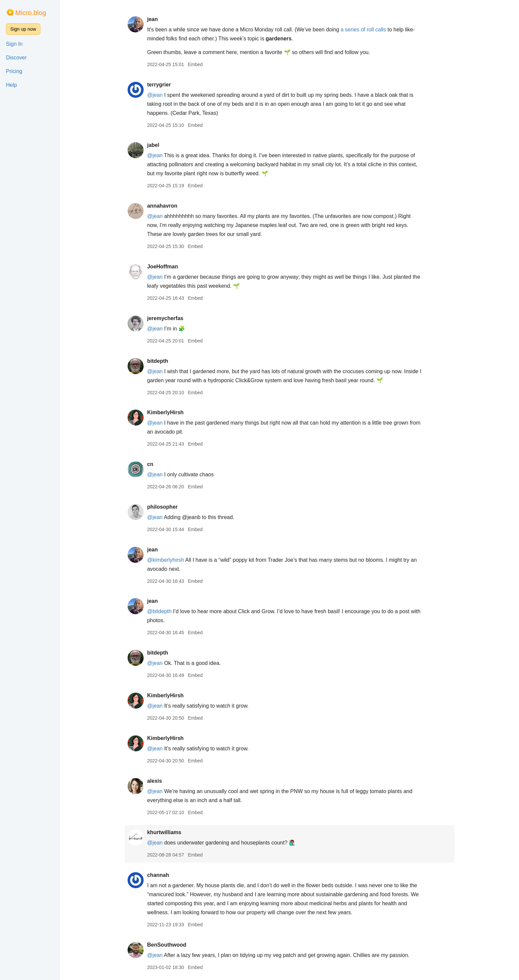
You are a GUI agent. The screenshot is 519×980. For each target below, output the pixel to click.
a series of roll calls (363, 30)
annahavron (162, 206)
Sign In (14, 44)
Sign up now (23, 29)
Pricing (14, 71)
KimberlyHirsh (165, 412)
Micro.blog (31, 13)
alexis (154, 781)
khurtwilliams (164, 832)
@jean (155, 95)
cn (150, 464)
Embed (195, 64)
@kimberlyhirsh (165, 560)
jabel (153, 145)
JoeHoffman (162, 267)
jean (152, 19)
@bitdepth (159, 611)
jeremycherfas (165, 318)
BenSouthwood (166, 945)
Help (12, 85)
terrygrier (159, 85)
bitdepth (157, 361)
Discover (16, 58)
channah (158, 875)
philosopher (162, 507)
